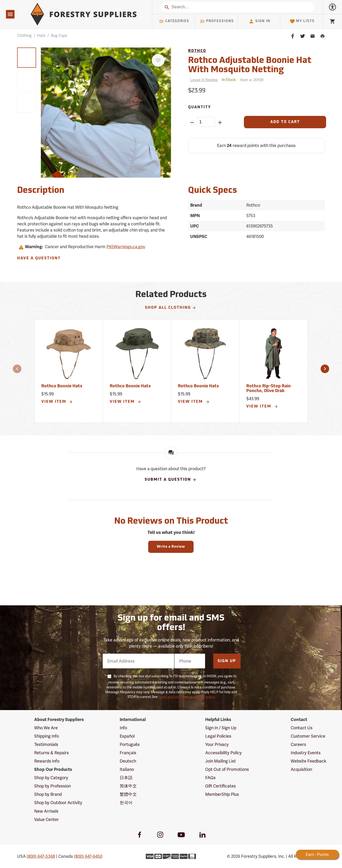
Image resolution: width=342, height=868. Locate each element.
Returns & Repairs (52, 753)
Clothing (24, 36)
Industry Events (306, 753)
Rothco (197, 51)
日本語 (126, 778)
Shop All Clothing (171, 308)
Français (128, 753)
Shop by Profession (52, 786)
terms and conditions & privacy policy (186, 697)
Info (123, 728)
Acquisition (301, 769)
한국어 (126, 803)
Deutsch (128, 761)
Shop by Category (51, 778)
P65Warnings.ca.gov (126, 247)
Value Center (47, 819)
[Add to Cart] (285, 122)
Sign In (259, 21)
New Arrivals (46, 811)
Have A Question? (39, 258)
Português (130, 744)
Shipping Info (47, 736)
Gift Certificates (221, 786)
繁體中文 (128, 794)
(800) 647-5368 (41, 856)
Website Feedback (309, 761)
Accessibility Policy (223, 753)
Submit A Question (171, 480)
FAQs (210, 778)
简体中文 (128, 786)
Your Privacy (217, 744)
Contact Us (302, 728)
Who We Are (46, 728)
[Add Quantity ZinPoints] (220, 123)
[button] (17, 369)
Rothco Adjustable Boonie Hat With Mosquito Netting (250, 66)
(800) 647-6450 (88, 856)
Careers (298, 744)
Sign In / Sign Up (221, 728)
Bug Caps (59, 36)
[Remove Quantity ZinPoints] (192, 123)
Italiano (127, 769)
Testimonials (46, 744)
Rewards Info (47, 761)
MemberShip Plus (222, 794)
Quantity (199, 107)
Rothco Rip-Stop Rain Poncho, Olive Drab (268, 389)
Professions (217, 21)
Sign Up (227, 661)
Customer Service (308, 736)
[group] (27, 58)
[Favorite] (158, 60)
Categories (174, 21)
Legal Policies (218, 736)
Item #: (252, 80)
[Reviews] (203, 80)
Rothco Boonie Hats (62, 386)
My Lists (302, 21)
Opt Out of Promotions (227, 769)
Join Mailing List (221, 761)
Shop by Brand (48, 794)
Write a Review (171, 547)
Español (127, 736)
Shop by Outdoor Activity (58, 803)
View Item (57, 402)
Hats (41, 36)
